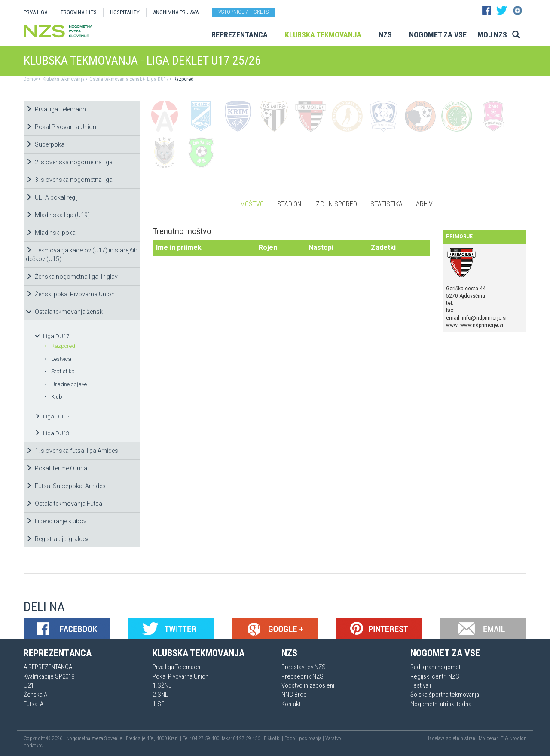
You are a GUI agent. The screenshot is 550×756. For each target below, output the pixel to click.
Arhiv (424, 204)
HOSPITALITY (125, 12)
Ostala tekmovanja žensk (115, 79)
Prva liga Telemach (56, 109)
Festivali (421, 685)
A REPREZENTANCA (48, 667)
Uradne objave (66, 384)
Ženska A (35, 695)
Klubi (54, 397)
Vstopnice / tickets (243, 12)
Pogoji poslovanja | (305, 738)
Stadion (289, 204)
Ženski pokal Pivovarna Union (70, 294)
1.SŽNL (162, 685)
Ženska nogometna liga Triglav (72, 277)
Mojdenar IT (491, 738)
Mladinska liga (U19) (58, 215)
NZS (385, 35)
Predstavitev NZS (304, 667)
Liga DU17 (157, 79)
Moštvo (252, 204)
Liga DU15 (52, 416)
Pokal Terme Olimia (57, 468)
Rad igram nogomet (435, 667)
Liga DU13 (52, 433)
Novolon (518, 738)
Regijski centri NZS (435, 676)
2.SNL (160, 695)
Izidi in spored (336, 204)
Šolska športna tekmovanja (445, 695)
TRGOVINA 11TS (79, 12)
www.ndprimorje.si (482, 325)
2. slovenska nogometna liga (69, 162)
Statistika (60, 371)
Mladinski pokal (51, 233)
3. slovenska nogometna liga (69, 180)
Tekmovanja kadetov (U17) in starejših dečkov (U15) (82, 255)
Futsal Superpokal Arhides (66, 486)
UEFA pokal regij (52, 197)
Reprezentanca (240, 35)
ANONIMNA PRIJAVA (176, 12)
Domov (31, 79)
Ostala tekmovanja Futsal (65, 504)
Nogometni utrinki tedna (441, 704)
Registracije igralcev (57, 539)
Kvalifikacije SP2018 (49, 676)
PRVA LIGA (35, 12)
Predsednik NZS (302, 676)
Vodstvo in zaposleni (308, 685)
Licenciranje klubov (56, 521)
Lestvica (58, 359)
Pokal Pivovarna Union (61, 127)
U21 (29, 685)
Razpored (183, 79)
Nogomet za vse (438, 35)
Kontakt (291, 704)
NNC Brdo (294, 695)
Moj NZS (492, 35)
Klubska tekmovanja (323, 35)
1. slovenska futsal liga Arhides (72, 451)
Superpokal (46, 144)
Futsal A (34, 704)
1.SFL (160, 704)
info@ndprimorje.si (484, 318)
